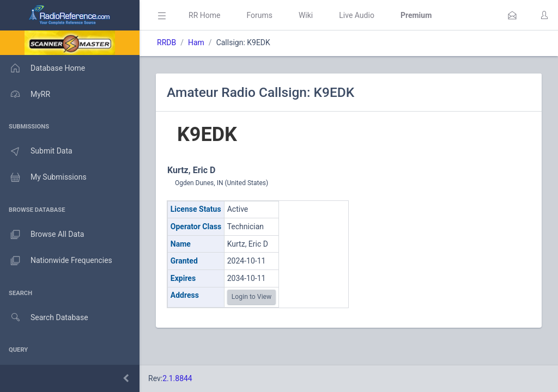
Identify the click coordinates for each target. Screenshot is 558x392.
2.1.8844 (177, 378)
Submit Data (36, 151)
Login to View (252, 297)
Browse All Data (42, 235)
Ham (196, 42)
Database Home (43, 68)
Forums (259, 15)
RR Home (204, 15)
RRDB (166, 42)
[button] (512, 15)
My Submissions (43, 177)
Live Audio (357, 15)
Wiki (306, 15)
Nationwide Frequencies (56, 261)
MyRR (25, 94)
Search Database (44, 318)
